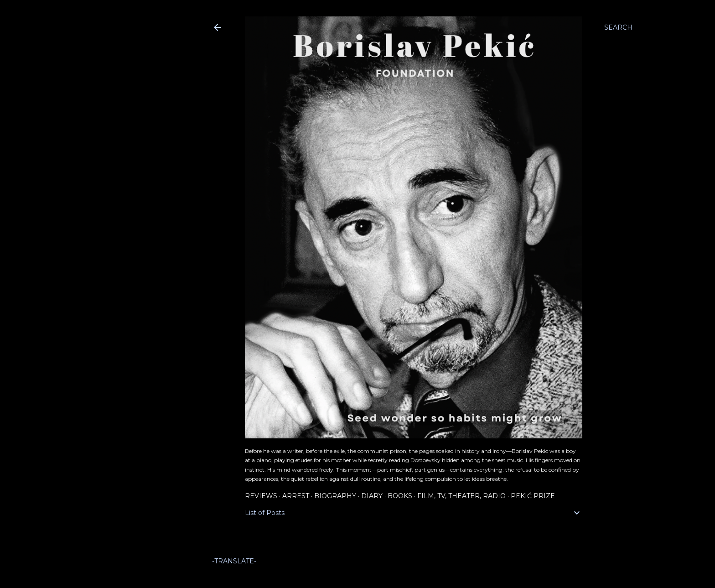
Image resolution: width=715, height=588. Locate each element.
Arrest (296, 496)
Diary (372, 496)
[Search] (618, 27)
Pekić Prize (533, 496)
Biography (335, 496)
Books (400, 496)
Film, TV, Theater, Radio (461, 496)
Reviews (261, 496)
